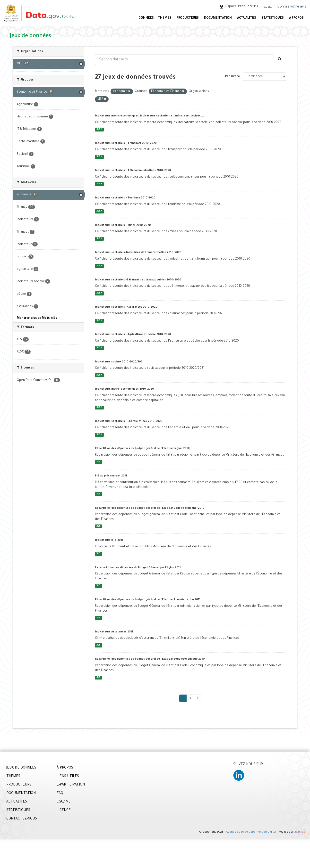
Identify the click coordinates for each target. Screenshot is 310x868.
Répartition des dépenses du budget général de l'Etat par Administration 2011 (148, 600)
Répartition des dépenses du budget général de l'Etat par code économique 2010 (150, 659)
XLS (99, 462)
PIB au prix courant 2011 (111, 476)
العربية (268, 7)
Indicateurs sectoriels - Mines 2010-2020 (123, 225)
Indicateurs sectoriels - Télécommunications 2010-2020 (133, 171)
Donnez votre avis (292, 7)
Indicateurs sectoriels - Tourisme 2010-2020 (125, 198)
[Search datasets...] (185, 60)
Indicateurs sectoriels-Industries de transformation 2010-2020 (138, 253)
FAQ (60, 794)
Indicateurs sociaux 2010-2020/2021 (119, 362)
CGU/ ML (64, 802)
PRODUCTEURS (188, 18)
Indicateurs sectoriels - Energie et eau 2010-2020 (129, 421)
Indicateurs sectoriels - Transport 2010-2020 (126, 143)
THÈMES (13, 777)
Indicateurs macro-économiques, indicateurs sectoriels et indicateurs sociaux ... (150, 116)
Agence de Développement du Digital (251, 832)
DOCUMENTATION (218, 18)
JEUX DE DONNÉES (21, 768)
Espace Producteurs (242, 7)
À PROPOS (296, 18)
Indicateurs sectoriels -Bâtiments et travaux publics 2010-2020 (138, 280)
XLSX (99, 129)
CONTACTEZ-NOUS (22, 819)
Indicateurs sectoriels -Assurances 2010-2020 (126, 307)
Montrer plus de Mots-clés (37, 318)
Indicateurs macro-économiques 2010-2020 (125, 389)
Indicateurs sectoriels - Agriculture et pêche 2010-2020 (133, 335)
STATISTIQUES (273, 18)
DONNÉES (146, 18)
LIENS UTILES (68, 777)
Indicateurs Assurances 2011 (114, 632)
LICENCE (64, 811)
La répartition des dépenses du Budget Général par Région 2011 (138, 568)
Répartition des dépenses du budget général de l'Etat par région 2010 (142, 449)
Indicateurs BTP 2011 (109, 540)
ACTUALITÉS (247, 18)
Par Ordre (232, 77)
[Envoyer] (280, 60)
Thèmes (165, 18)
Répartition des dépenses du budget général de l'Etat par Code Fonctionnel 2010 (150, 508)
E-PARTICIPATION (71, 785)
